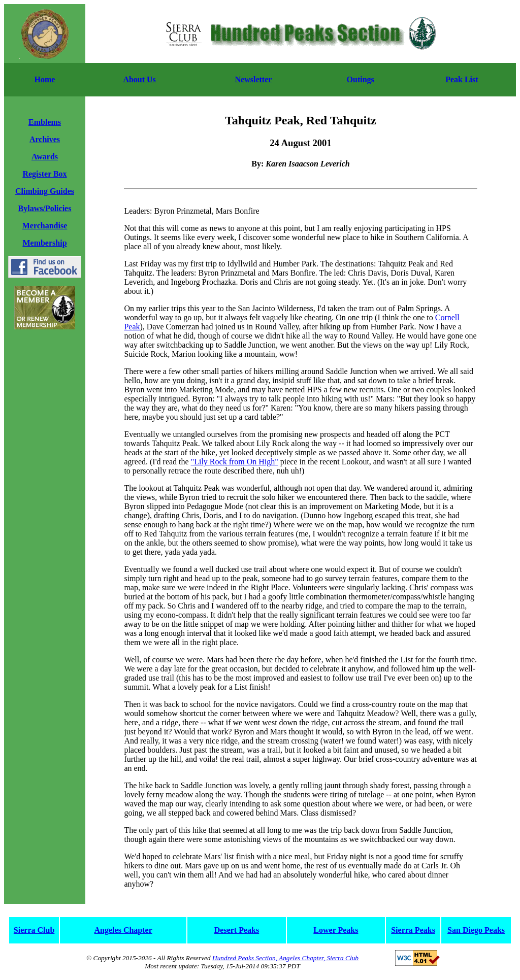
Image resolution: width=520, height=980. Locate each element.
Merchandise (45, 226)
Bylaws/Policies (45, 208)
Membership (44, 243)
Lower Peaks (336, 930)
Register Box (44, 174)
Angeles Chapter (123, 930)
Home (45, 79)
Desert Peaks (237, 930)
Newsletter (254, 79)
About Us (139, 79)
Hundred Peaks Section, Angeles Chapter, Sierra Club (285, 958)
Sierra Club (34, 930)
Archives (45, 139)
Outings (361, 79)
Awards (45, 157)
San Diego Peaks (476, 930)
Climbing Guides (45, 191)
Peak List (462, 79)
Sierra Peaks (413, 930)
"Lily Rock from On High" (235, 462)
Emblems (45, 122)
